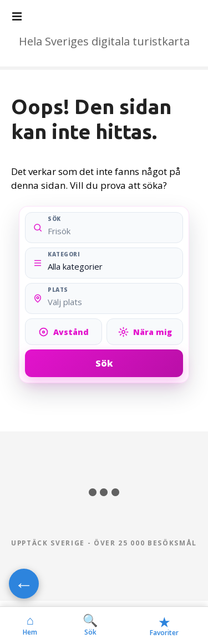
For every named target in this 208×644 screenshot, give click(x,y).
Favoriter (164, 625)
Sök (104, 363)
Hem (30, 625)
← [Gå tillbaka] (24, 584)
